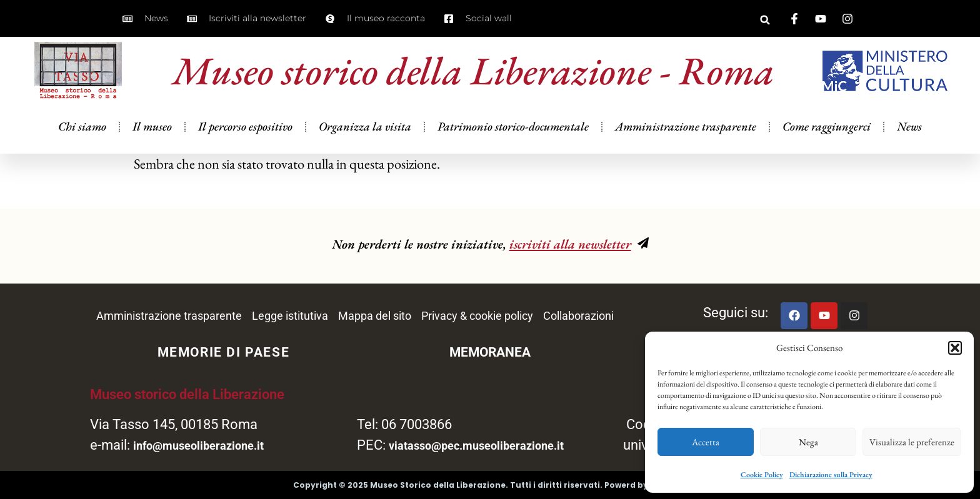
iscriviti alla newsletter (570, 244)
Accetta (706, 442)
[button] (955, 348)
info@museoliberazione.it (198, 446)
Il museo (152, 126)
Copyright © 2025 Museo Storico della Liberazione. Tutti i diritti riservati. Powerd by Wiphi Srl (490, 485)
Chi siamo (82, 126)
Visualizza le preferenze (912, 442)
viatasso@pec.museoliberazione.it (476, 446)
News (909, 126)
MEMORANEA (490, 352)
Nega (808, 442)
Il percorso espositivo (245, 126)
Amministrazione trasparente (686, 126)
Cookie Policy (762, 475)
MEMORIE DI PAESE (224, 352)
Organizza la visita (365, 126)
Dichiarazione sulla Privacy (831, 475)
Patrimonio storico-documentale (513, 126)
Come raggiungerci (827, 126)
